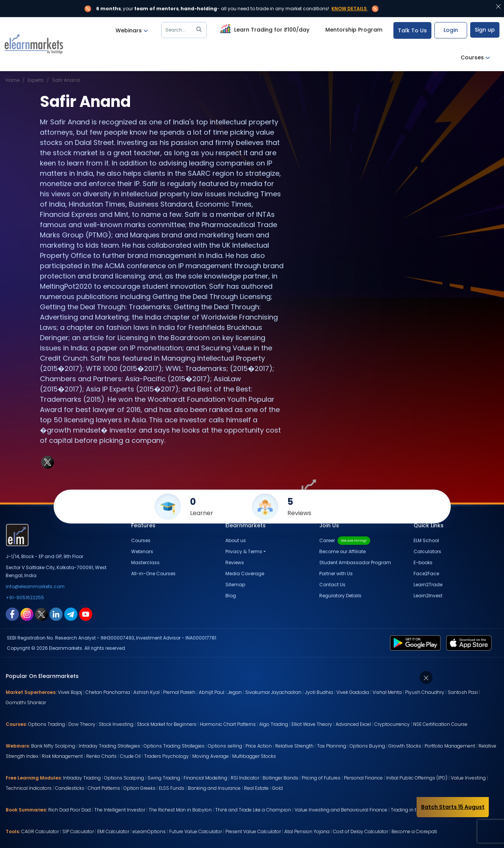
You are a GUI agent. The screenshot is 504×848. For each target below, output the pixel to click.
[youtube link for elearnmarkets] (86, 614)
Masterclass (145, 562)
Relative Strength (294, 746)
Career (345, 540)
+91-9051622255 (25, 597)
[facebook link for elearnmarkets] (12, 614)
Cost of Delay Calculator (361, 831)
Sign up (485, 30)
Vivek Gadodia (353, 692)
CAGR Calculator (40, 831)
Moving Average (211, 756)
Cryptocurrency (392, 724)
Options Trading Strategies (174, 746)
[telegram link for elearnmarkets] (71, 614)
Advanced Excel (353, 724)
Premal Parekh (179, 692)
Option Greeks (139, 788)
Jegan (235, 692)
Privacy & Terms (244, 551)
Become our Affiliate (342, 551)
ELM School (426, 540)
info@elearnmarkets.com (35, 586)
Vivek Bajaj (70, 692)
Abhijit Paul (212, 692)
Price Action (259, 746)
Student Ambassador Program (355, 562)
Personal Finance (363, 778)
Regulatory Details (340, 596)
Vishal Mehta (387, 692)
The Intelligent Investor (120, 810)
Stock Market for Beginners (167, 724)
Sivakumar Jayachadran (273, 692)
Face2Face (426, 574)
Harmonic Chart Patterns (228, 724)
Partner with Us (336, 574)
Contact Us (332, 585)
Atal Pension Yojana (307, 831)
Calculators (427, 551)
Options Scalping (124, 778)
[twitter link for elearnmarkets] (41, 614)
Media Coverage (245, 574)
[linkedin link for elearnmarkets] (56, 614)
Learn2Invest (428, 596)
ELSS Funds (172, 788)
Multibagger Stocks (254, 756)
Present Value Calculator (253, 831)
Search (185, 30)
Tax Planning (332, 746)
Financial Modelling (205, 778)
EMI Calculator (113, 831)
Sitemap (235, 585)
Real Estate (256, 788)
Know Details (349, 9)
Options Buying (367, 746)
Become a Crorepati (414, 831)
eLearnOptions (149, 831)
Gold (277, 788)
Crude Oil (130, 756)
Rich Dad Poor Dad (70, 810)
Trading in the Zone (413, 810)
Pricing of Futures (321, 778)
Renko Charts (101, 756)
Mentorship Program (354, 30)
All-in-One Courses (153, 574)
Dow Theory (82, 724)
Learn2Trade (428, 585)
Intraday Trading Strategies (109, 746)
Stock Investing (116, 724)
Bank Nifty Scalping (53, 746)
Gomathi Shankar (26, 702)
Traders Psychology (166, 756)
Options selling (225, 746)
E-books (423, 562)
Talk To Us (412, 30)
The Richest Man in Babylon (180, 810)
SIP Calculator (78, 831)
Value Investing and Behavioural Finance (341, 810)
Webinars (132, 31)
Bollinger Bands (281, 778)
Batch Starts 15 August (453, 807)
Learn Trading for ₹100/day (264, 29)
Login (451, 30)
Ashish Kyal (147, 692)
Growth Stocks (405, 746)
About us (236, 540)
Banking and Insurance (214, 788)
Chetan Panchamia (108, 692)
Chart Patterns (104, 788)
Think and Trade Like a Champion (253, 810)
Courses (475, 58)
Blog (231, 596)
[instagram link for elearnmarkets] (27, 614)
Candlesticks (70, 788)
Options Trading (47, 724)
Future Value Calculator (196, 831)
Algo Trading (274, 724)
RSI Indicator (245, 778)
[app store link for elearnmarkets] (470, 643)
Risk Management (62, 756)
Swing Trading (164, 778)
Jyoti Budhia (319, 692)
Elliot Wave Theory (312, 724)
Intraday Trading (82, 778)
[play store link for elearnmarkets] (417, 643)
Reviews (235, 562)
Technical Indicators (29, 788)
